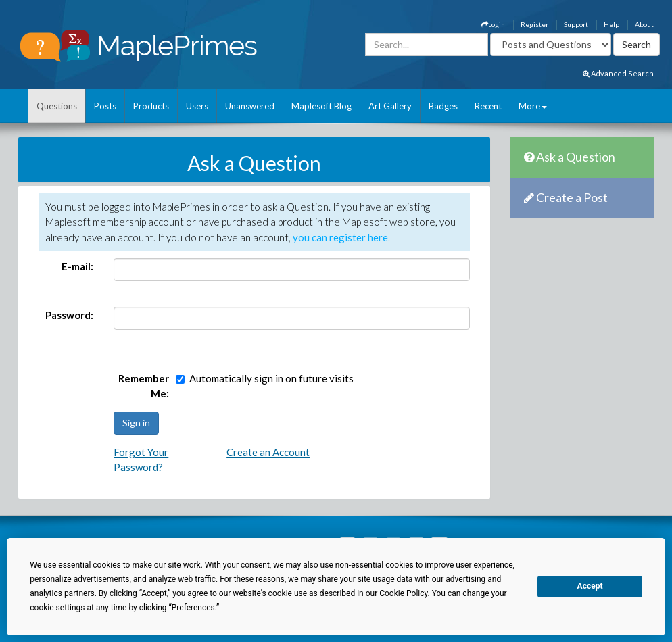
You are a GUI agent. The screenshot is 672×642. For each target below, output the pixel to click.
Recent (488, 106)
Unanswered (250, 106)
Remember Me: (144, 386)
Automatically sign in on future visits (271, 378)
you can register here (340, 237)
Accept (590, 586)
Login (493, 24)
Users (197, 106)
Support (576, 24)
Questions (57, 106)
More (533, 106)
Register (534, 24)
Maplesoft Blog (321, 106)
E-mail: (77, 266)
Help (611, 24)
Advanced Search (618, 73)
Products (151, 106)
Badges (443, 106)
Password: (69, 315)
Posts (105, 106)
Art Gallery (390, 106)
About (644, 24)
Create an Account (268, 452)
